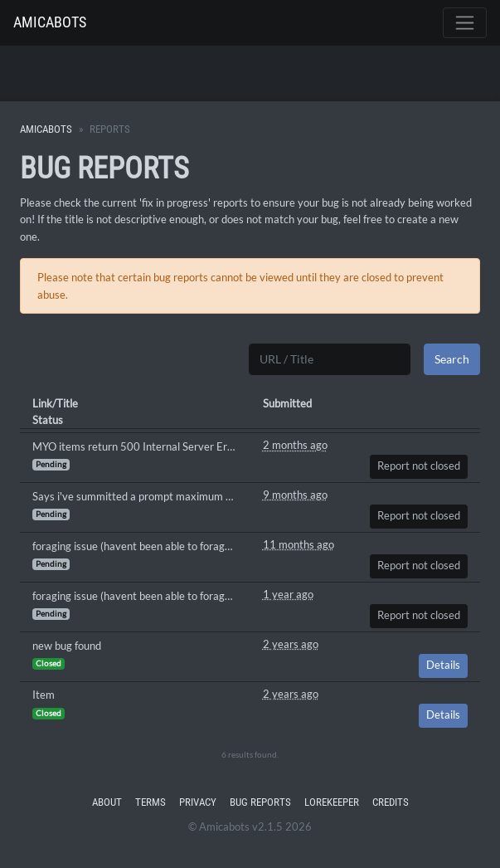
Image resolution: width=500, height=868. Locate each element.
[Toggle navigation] (465, 23)
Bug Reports (260, 802)
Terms (150, 802)
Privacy (198, 802)
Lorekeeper (332, 802)
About (107, 802)
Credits (391, 802)
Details (443, 665)
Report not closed (419, 466)
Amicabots (50, 22)
